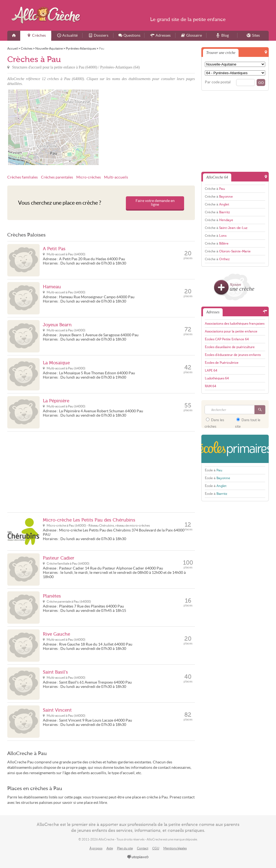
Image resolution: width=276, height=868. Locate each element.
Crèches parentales (57, 177)
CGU (156, 848)
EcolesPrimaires (235, 449)
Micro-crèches (89, 177)
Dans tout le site (248, 422)
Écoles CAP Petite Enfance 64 (227, 339)
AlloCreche (47, 15)
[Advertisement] (149, 127)
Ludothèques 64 (217, 378)
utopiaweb (138, 857)
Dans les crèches (214, 422)
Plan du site (125, 848)
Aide (110, 848)
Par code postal (218, 82)
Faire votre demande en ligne (155, 203)
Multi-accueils (116, 177)
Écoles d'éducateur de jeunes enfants (233, 355)
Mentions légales (175, 848)
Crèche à (215, 189)
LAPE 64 (211, 370)
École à (213, 470)
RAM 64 (211, 386)
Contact (143, 848)
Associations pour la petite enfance (231, 331)
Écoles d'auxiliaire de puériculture (230, 347)
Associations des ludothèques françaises (235, 324)
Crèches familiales (23, 177)
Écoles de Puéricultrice (222, 363)
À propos (96, 848)
